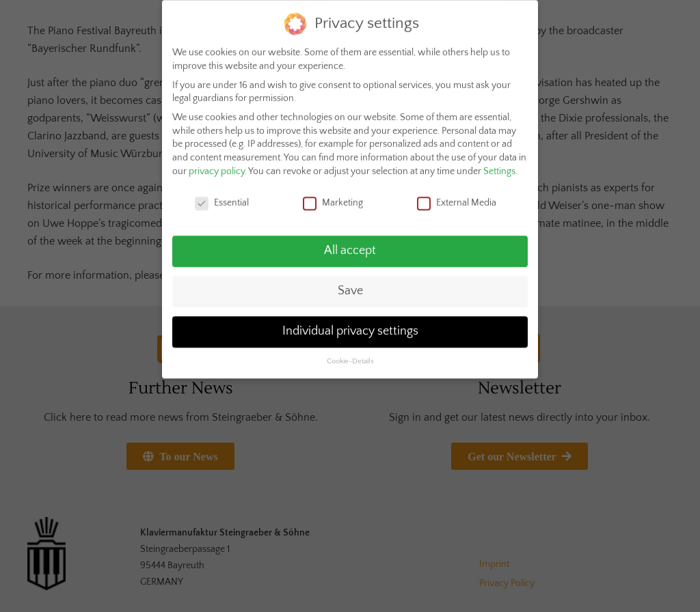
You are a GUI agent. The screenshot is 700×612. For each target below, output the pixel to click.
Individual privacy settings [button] (350, 325)
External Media (457, 196)
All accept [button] (350, 245)
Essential (222, 196)
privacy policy (217, 165)
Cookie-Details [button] (350, 355)
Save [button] (350, 285)
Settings (499, 165)
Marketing (333, 196)
